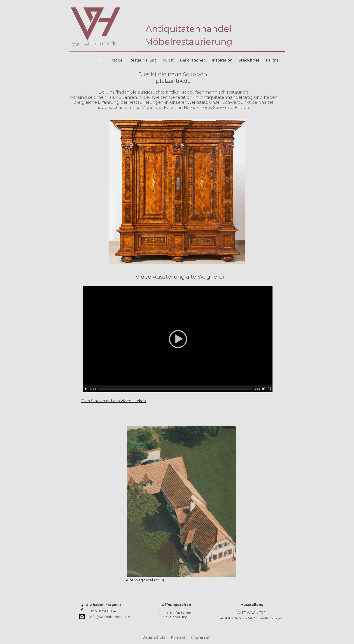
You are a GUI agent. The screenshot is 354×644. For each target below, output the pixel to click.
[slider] (175, 389)
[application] (178, 339)
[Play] (86, 389)
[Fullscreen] (269, 389)
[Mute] (263, 389)
